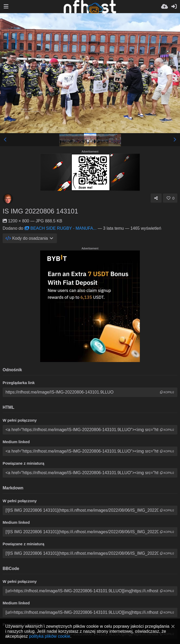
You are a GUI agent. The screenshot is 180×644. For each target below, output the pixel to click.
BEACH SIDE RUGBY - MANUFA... (60, 228)
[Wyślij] (165, 7)
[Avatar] (8, 199)
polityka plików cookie (50, 636)
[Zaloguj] (174, 7)
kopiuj (167, 392)
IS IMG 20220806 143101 (40, 211)
